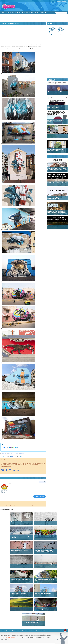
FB (24, 1)
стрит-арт (10, 453)
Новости (51, 32)
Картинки (4, 453)
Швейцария (23, 453)
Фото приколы (52, 26)
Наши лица (51, 33)
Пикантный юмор (53, 28)
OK (26, 1)
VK (23, 1)
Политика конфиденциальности (13, 631)
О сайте (2, 631)
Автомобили (61, 31)
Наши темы (61, 33)
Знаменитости (52, 29)
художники (16, 453)
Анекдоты (60, 27)
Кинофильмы (61, 29)
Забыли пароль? (6, 1)
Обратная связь (63, 1)
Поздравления (61, 34)
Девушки (60, 28)
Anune (2, 482)
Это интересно (52, 27)
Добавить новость (26, 13)
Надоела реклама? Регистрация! (13, 13)
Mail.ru (31, 1)
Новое (32, 13)
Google (28, 1)
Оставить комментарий (40, 496)
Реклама (59, 1)
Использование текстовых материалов (9, 638)
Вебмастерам (40, 631)
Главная (3, 13)
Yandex (34, 1)
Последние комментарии (40, 13)
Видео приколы (61, 26)
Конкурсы (51, 34)
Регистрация (11, 1)
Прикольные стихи (62, 32)
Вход (2, 1)
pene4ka (13, 456)
